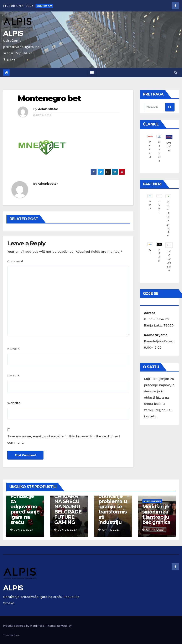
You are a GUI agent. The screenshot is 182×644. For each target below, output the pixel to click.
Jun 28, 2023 (67, 530)
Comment (15, 261)
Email (13, 376)
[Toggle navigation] (92, 73)
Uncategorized (152, 501)
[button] (176, 72)
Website (14, 403)
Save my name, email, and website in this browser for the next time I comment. (64, 439)
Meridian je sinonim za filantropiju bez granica (156, 514)
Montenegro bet (49, 98)
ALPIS (13, 33)
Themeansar (11, 635)
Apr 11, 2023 (155, 530)
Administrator (48, 109)
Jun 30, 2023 (24, 530)
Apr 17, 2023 (111, 530)
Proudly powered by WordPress (24, 626)
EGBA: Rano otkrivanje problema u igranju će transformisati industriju (113, 507)
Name (14, 349)
